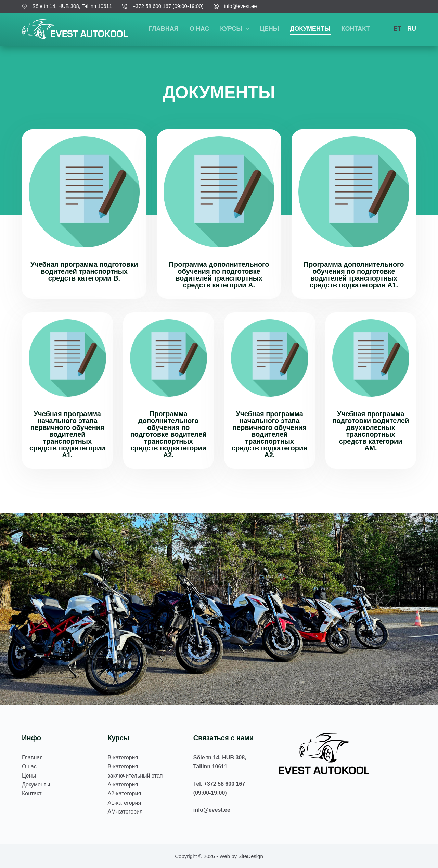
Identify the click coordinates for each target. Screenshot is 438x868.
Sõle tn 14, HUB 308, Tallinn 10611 (72, 6)
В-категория (123, 758)
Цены (270, 29)
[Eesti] (395, 29)
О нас (199, 29)
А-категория (123, 785)
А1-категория (124, 803)
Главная (163, 29)
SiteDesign (251, 856)
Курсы (236, 29)
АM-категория (125, 812)
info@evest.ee (240, 6)
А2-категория (124, 793)
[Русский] (409, 29)
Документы (310, 29)
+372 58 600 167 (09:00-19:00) (168, 6)
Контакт (356, 29)
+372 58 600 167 (225, 784)
